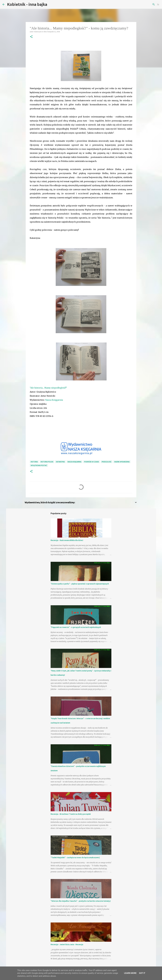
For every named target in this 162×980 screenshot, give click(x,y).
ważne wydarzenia (122, 462)
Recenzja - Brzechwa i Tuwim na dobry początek (71, 814)
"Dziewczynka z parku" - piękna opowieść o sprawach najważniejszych (80, 584)
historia (34, 462)
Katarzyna (60, 462)
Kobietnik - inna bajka (27, 4)
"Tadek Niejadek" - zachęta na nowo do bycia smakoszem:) (75, 858)
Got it (142, 973)
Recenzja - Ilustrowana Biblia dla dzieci (67, 540)
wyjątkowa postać (39, 465)
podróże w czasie (92, 462)
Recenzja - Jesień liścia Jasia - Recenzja (67, 944)
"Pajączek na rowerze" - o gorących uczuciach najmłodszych (76, 627)
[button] (31, 37)
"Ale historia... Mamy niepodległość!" (48, 388)
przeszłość (107, 462)
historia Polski (47, 462)
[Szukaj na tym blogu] (147, 4)
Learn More (130, 973)
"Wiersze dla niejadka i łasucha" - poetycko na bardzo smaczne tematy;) (81, 901)
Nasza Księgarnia (54, 400)
